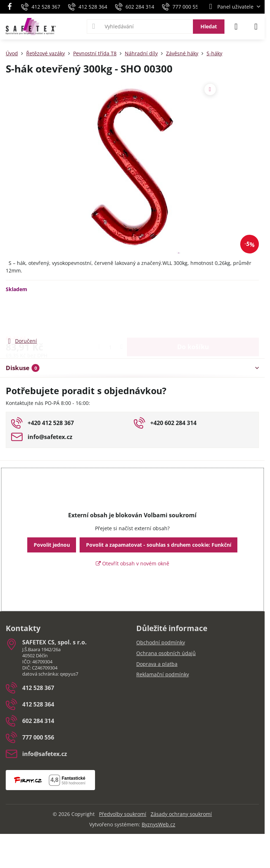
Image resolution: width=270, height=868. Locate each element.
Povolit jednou (52, 545)
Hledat (209, 26)
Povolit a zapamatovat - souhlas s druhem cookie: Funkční (159, 545)
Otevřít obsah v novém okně (132, 563)
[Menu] (256, 27)
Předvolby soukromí (123, 814)
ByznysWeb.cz (158, 824)
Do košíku (193, 314)
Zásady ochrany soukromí (181, 814)
